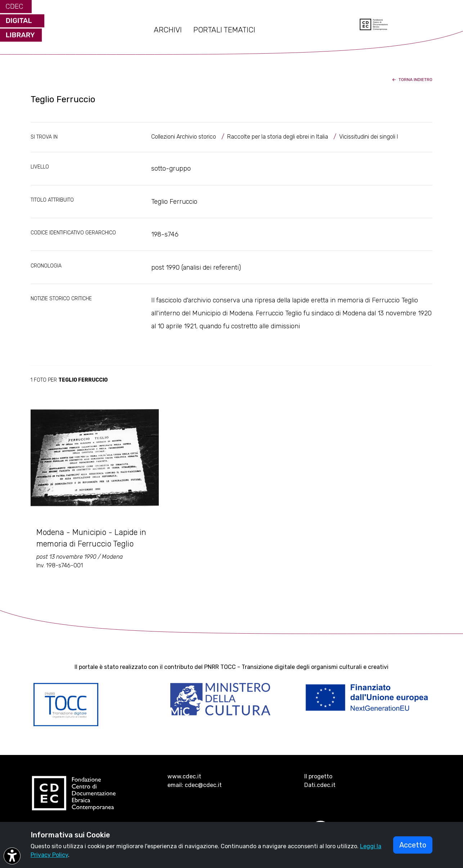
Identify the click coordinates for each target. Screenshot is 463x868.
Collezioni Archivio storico (184, 137)
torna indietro (412, 80)
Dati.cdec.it (320, 785)
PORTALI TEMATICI (224, 30)
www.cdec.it (184, 776)
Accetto (413, 845)
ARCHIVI (168, 30)
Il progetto (318, 776)
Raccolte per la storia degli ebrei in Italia (278, 137)
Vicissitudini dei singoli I (368, 137)
